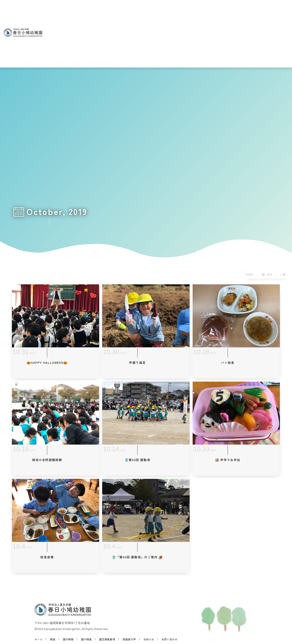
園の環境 (86, 639)
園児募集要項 (107, 639)
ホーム (39, 639)
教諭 (53, 639)
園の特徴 (68, 639)
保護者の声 (129, 639)
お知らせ (149, 639)
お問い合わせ (169, 639)
